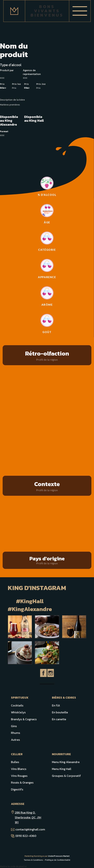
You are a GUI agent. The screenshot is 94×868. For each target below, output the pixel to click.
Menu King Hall (62, 769)
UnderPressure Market (59, 856)
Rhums (16, 733)
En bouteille (60, 712)
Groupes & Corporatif (66, 776)
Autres (15, 740)
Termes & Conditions (33, 860)
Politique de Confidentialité (58, 860)
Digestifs (17, 789)
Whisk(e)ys (18, 712)
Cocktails (17, 705)
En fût (56, 705)
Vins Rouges (19, 776)
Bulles (15, 762)
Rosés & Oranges (22, 782)
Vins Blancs (19, 769)
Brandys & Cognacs (24, 719)
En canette (59, 719)
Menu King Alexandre (66, 762)
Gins (14, 726)
